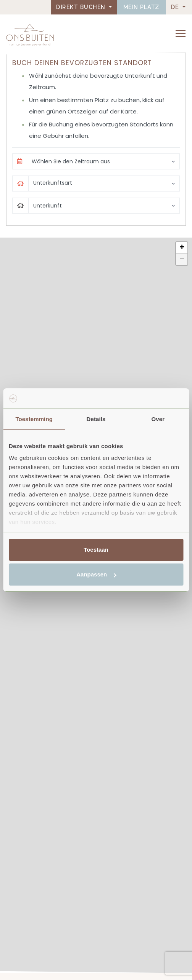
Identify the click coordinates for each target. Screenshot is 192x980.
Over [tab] (158, 419)
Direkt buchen (82, 7)
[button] (182, 248)
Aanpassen (96, 574)
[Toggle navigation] (181, 34)
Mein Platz (141, 7)
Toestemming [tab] (34, 419)
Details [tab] (96, 419)
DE (176, 7)
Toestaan (96, 550)
